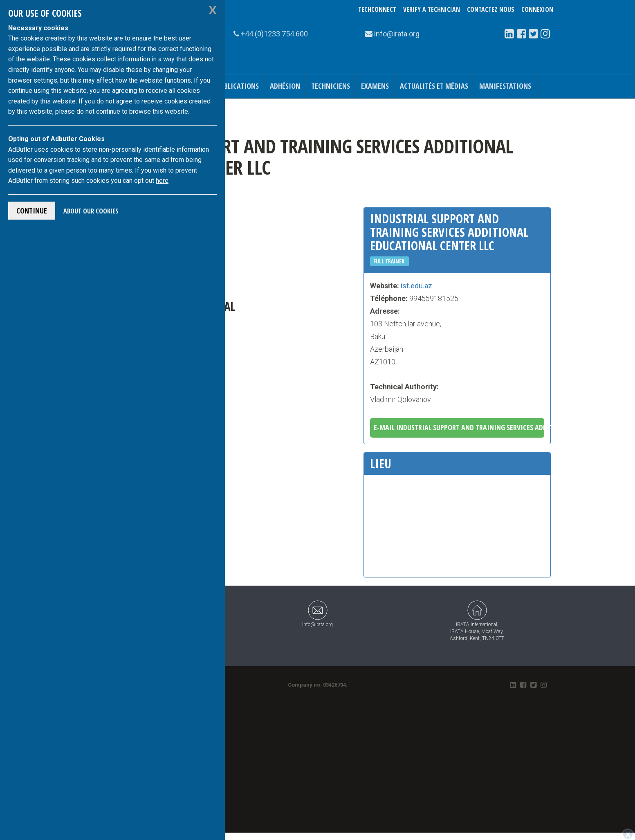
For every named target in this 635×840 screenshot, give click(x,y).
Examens (375, 86)
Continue (32, 211)
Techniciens (331, 86)
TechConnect (377, 9)
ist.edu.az (416, 286)
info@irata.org (317, 614)
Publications (238, 86)
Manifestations (505, 86)
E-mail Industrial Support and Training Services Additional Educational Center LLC (459, 427)
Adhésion (285, 86)
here (162, 181)
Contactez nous (491, 9)
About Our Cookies (91, 211)
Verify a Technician (432, 9)
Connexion (537, 9)
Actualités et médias (434, 86)
